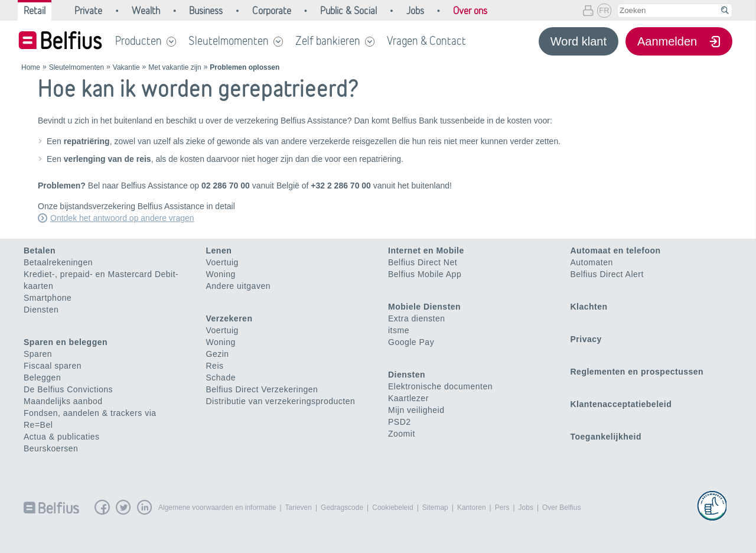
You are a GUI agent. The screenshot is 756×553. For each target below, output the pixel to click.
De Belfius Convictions (68, 389)
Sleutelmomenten (229, 41)
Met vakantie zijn (175, 67)
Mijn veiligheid (416, 410)
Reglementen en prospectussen (637, 372)
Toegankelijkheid (606, 437)
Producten (139, 41)
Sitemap (435, 508)
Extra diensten (417, 318)
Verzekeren (229, 318)
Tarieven (299, 508)
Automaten (592, 262)
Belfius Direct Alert (607, 274)
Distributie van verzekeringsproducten (281, 401)
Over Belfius (561, 508)
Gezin (218, 354)
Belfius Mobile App (425, 274)
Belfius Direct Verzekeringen (262, 389)
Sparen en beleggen (66, 342)
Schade (221, 378)
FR (604, 10)
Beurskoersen (51, 448)
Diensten (41, 310)
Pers (502, 508)
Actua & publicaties (62, 437)
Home (31, 67)
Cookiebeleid (392, 508)
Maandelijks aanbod (63, 401)
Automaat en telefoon (616, 251)
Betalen (40, 251)
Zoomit (402, 434)
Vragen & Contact (426, 41)
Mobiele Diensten (424, 307)
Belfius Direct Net (423, 262)
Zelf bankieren (328, 41)
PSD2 (400, 422)
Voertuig (222, 262)
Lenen (219, 251)
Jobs (526, 508)
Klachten (589, 307)
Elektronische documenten (440, 386)
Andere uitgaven (238, 286)
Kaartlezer (408, 398)
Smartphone (48, 298)
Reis (215, 366)
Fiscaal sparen (53, 366)
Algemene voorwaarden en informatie (217, 508)
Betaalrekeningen (58, 262)
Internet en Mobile (426, 251)
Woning (221, 274)
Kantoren (472, 508)
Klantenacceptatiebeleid (621, 404)
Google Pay (411, 342)
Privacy (586, 339)
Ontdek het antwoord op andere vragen (122, 218)
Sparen (38, 354)
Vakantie (126, 67)
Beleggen (42, 378)
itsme (399, 330)
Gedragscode (342, 508)
